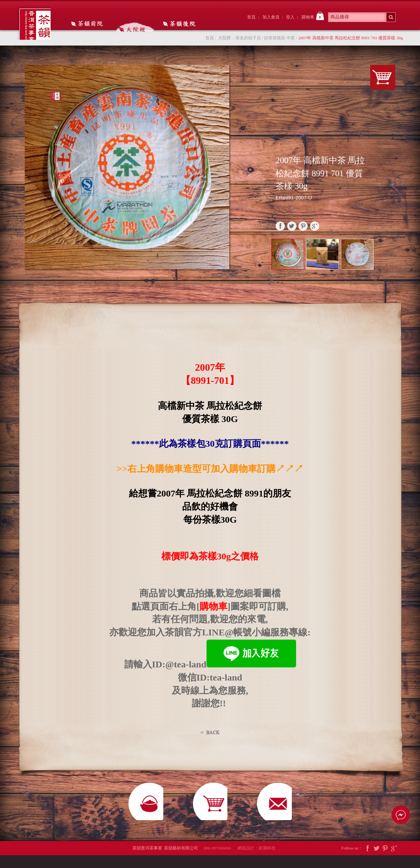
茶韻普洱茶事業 (37, 26)
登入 (290, 17)
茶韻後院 (173, 24)
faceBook (280, 230)
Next (393, 263)
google (315, 230)
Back (210, 736)
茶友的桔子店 (248, 42)
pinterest (303, 230)
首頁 (251, 17)
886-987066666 (220, 861)
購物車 (313, 16)
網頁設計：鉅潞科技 (257, 861)
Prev (384, 256)
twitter (292, 230)
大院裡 (130, 24)
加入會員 (271, 17)
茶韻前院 (88, 24)
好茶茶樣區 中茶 (279, 42)
